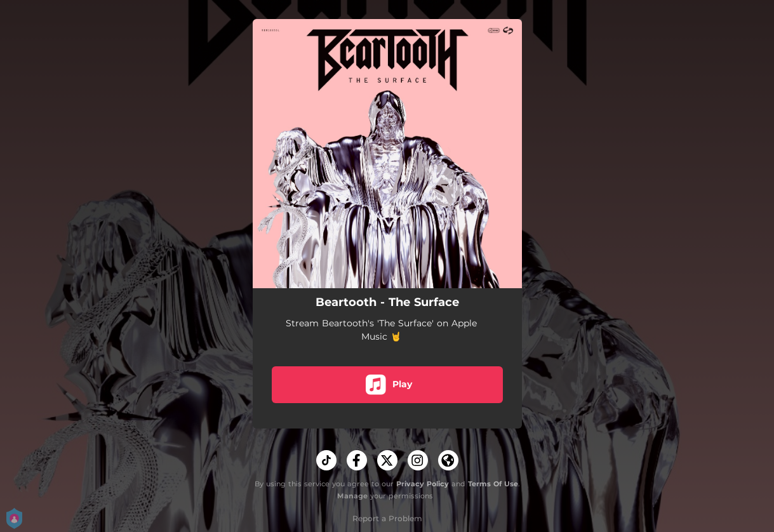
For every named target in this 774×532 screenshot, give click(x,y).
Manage (352, 496)
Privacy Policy (423, 484)
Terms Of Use (493, 484)
